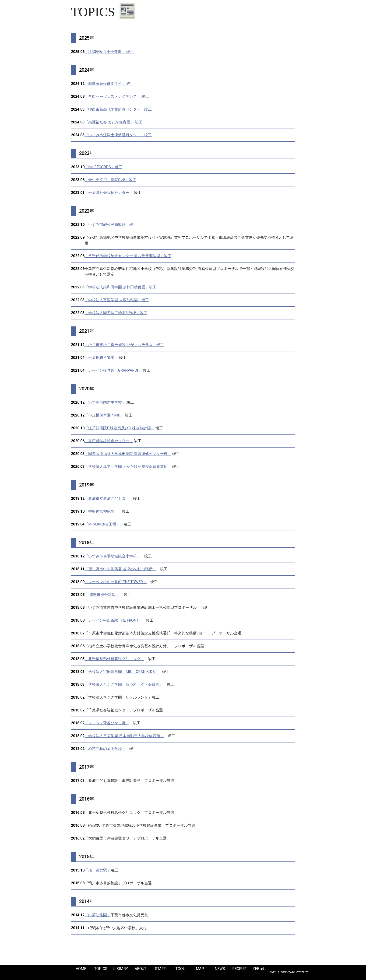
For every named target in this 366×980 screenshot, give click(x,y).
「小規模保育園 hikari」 (104, 415)
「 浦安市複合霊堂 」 (102, 595)
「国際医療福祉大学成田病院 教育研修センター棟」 (128, 454)
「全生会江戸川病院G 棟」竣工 (110, 180)
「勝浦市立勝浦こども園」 (107, 499)
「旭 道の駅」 (98, 870)
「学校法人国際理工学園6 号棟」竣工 (116, 313)
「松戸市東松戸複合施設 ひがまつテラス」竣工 (124, 345)
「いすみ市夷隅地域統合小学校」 (113, 556)
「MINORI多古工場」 (102, 524)
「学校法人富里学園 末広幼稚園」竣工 (117, 300)
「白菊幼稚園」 (98, 915)
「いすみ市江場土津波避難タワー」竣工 (118, 135)
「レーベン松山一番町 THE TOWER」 (116, 582)
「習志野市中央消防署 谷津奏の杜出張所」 (120, 569)
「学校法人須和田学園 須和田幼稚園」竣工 (120, 287)
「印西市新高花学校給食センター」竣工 (118, 109)
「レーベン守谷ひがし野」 (107, 723)
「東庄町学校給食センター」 (109, 441)
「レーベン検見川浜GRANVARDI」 (113, 370)
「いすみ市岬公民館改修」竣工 (111, 225)
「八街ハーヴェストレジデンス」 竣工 (117, 96)
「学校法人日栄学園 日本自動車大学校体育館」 (124, 736)
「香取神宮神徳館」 (101, 511)
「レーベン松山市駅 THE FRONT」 (113, 620)
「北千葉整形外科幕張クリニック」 (114, 659)
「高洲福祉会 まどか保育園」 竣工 (113, 122)
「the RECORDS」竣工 (103, 167)
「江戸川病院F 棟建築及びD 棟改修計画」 (120, 428)
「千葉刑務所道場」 (101, 358)
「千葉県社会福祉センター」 (109, 193)
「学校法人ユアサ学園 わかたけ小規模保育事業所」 (128, 467)
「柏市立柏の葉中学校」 (105, 749)
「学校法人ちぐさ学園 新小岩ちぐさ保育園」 (124, 684)
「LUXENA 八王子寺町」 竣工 (109, 52)
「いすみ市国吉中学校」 (105, 402)
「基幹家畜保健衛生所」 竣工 (109, 84)
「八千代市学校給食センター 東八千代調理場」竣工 (128, 256)
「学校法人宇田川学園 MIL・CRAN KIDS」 (121, 672)
